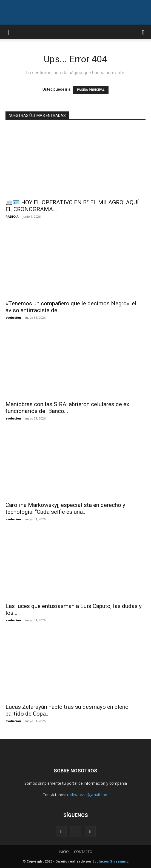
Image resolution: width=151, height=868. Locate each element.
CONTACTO (83, 852)
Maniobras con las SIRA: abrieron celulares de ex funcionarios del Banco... (67, 408)
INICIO (64, 852)
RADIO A (12, 216)
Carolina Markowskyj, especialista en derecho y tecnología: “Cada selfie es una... (65, 508)
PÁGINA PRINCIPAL (91, 90)
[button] (9, 32)
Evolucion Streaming (111, 861)
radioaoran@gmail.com (88, 795)
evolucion (13, 318)
